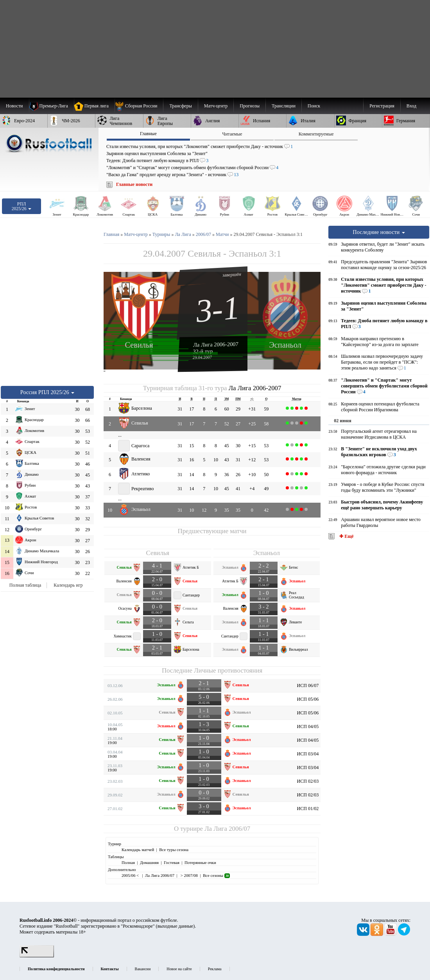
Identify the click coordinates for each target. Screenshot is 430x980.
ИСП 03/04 (308, 754)
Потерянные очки (200, 862)
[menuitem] (139, 106)
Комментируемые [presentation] (316, 134)
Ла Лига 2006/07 (227, 829)
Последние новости (379, 232)
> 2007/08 (189, 875)
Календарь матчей (138, 850)
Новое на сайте (179, 969)
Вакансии (143, 969)
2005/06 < (131, 875)
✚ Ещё (346, 536)
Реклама (215, 969)
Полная (128, 862)
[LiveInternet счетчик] (37, 956)
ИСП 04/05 (308, 727)
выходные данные (176, 926)
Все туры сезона (174, 850)
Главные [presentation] (148, 134)
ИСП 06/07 (308, 685)
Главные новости (134, 184)
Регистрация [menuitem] (382, 106)
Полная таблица (25, 585)
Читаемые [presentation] (232, 134)
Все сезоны (216, 875)
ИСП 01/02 (308, 809)
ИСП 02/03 (308, 781)
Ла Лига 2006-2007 (216, 344)
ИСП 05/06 (308, 699)
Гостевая (172, 862)
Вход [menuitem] (411, 106)
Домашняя (149, 862)
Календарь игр (68, 585)
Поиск (314, 106)
